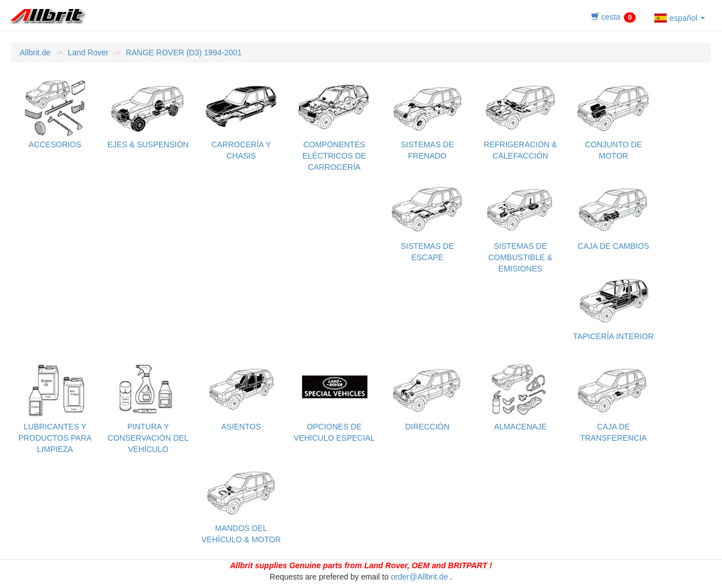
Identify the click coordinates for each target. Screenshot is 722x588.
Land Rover (88, 52)
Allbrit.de (35, 52)
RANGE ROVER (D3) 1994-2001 (184, 52)
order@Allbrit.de (419, 577)
